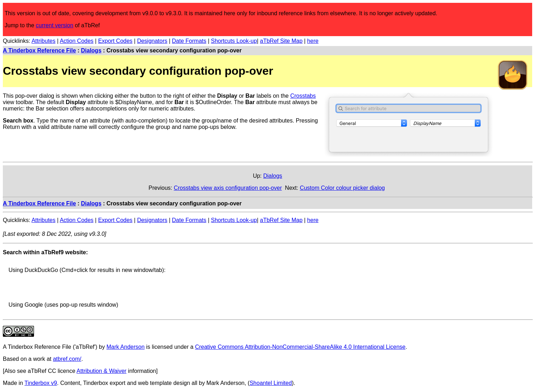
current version (55, 25)
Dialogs (91, 50)
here (313, 41)
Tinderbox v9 (41, 383)
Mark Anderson (125, 347)
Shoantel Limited (271, 383)
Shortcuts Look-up (234, 41)
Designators (152, 41)
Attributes (44, 41)
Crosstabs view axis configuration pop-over (228, 188)
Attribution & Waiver (102, 371)
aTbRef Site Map (281, 41)
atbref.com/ (67, 359)
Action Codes (77, 41)
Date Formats (189, 41)
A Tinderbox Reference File (39, 50)
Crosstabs (303, 96)
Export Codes (115, 41)
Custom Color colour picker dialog (342, 188)
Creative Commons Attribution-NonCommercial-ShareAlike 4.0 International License (300, 347)
